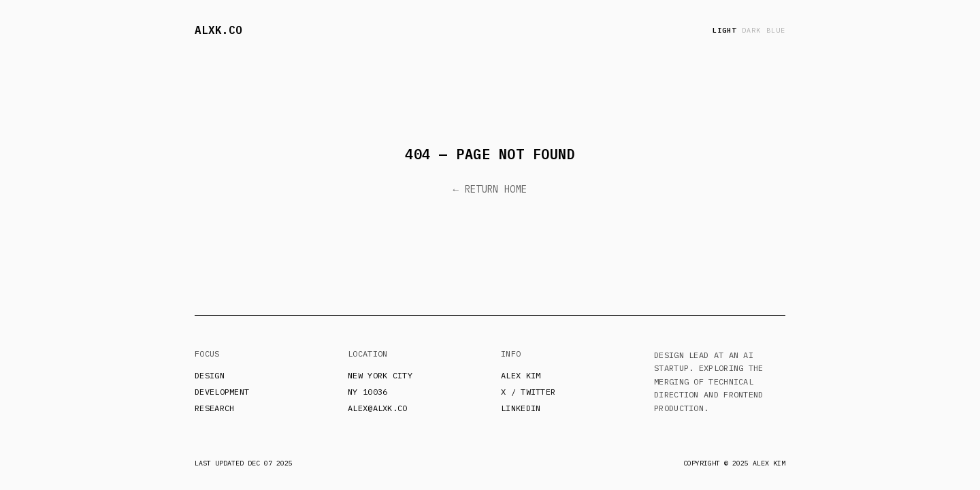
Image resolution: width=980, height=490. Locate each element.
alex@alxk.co (378, 408)
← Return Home (490, 189)
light (724, 30)
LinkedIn (521, 408)
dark (751, 30)
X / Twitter (528, 392)
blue (776, 30)
